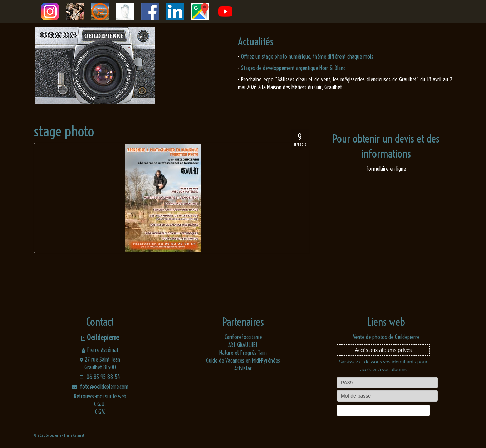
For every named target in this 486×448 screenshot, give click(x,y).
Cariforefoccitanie (243, 337)
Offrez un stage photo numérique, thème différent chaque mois (307, 56)
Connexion (383, 410)
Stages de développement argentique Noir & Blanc (293, 68)
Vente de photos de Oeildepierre (386, 337)
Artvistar (243, 368)
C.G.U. (100, 404)
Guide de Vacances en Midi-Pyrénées (243, 360)
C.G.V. (100, 412)
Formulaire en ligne (386, 169)
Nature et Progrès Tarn (243, 353)
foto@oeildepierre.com (100, 387)
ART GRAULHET (243, 345)
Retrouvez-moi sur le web (100, 396)
